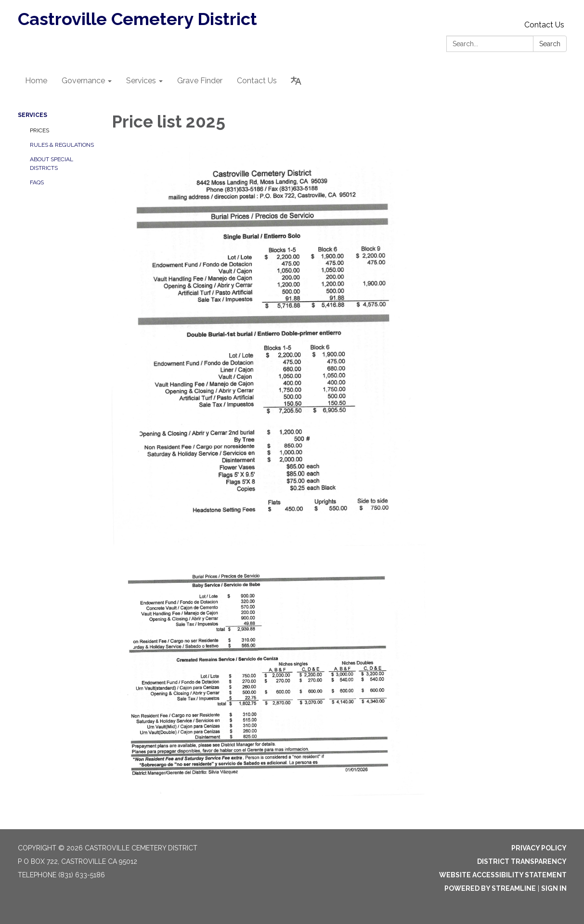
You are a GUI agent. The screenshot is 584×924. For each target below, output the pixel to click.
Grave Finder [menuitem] (200, 81)
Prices (39, 130)
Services (32, 115)
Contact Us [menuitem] (257, 81)
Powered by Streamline (490, 888)
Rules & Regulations (62, 145)
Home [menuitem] (36, 81)
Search (550, 44)
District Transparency (522, 861)
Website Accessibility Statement (503, 875)
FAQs (37, 182)
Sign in (554, 888)
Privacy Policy (539, 848)
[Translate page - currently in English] (296, 81)
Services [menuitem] (141, 81)
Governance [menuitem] (83, 81)
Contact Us (544, 25)
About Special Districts (52, 164)
